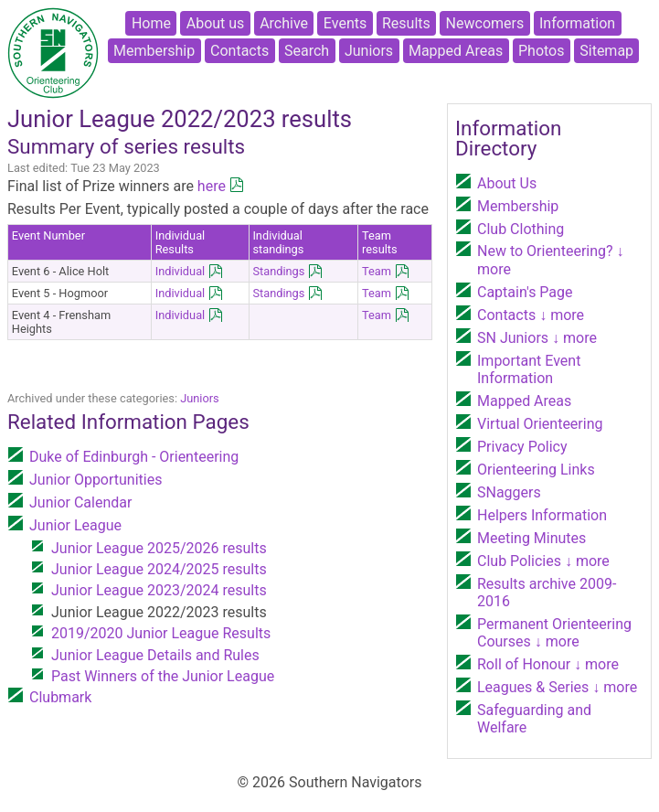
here (212, 186)
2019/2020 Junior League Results (161, 633)
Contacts (239, 51)
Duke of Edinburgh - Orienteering (134, 457)
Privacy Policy (522, 447)
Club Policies (543, 561)
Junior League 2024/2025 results (159, 569)
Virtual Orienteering (540, 424)
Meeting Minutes (531, 538)
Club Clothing (521, 229)
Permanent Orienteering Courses (554, 633)
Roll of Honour (548, 664)
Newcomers (485, 23)
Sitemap (606, 51)
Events (345, 23)
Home (151, 23)
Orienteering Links (536, 470)
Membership (154, 51)
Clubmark (60, 697)
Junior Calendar (80, 502)
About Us (507, 183)
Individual (181, 271)
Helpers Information (542, 515)
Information (577, 23)
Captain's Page (525, 292)
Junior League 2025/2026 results (159, 548)
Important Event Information (529, 369)
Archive (284, 23)
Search (307, 51)
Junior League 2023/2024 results (159, 590)
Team (377, 271)
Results (406, 23)
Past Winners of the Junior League (163, 676)
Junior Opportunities (96, 480)
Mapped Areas (456, 51)
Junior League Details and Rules (155, 655)
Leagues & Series (557, 687)
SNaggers (509, 492)
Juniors (369, 51)
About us (216, 23)
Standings (278, 271)
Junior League (75, 525)
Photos (542, 51)
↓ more (560, 315)
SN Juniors (537, 338)
